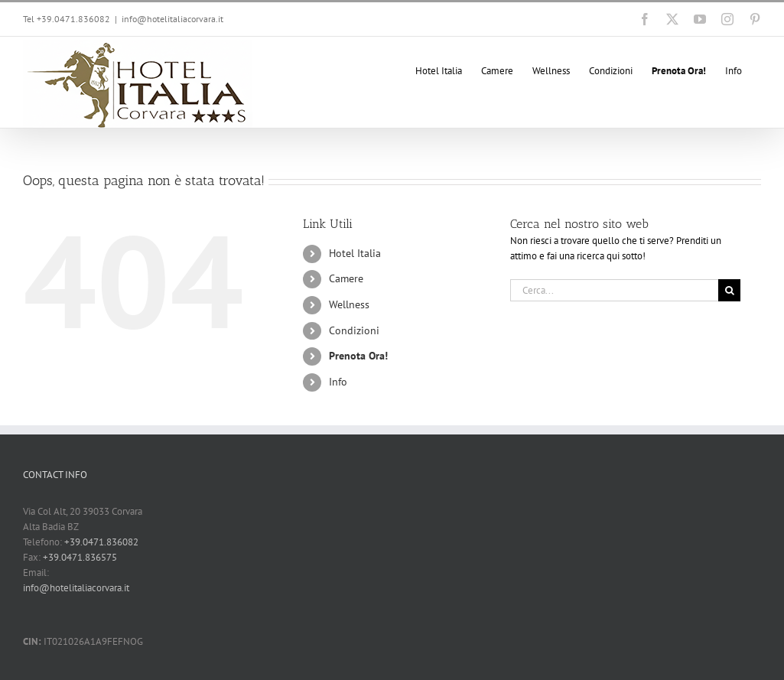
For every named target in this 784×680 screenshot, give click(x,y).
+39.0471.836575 (80, 557)
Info (338, 382)
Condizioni (354, 330)
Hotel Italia (355, 253)
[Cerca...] (615, 290)
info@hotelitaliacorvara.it (172, 19)
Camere (346, 278)
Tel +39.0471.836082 (67, 19)
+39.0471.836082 (101, 542)
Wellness (349, 304)
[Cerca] (729, 290)
